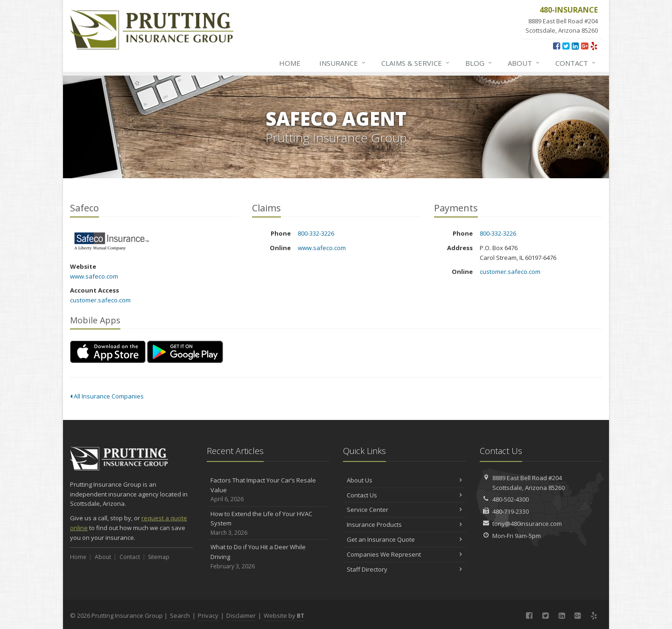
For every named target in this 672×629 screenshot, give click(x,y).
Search (180, 615)
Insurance (343, 63)
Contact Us (404, 495)
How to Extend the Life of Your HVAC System (268, 524)
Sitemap (159, 557)
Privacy (208, 615)
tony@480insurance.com (527, 524)
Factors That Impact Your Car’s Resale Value (268, 490)
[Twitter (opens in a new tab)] (566, 46)
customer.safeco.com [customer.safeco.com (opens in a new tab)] (100, 300)
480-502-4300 (511, 499)
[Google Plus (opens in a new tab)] (584, 46)
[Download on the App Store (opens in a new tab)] (108, 352)
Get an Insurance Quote (404, 539)
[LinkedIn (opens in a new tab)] (575, 46)
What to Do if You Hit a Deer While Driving (268, 557)
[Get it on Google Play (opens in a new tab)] (185, 352)
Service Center (404, 510)
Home (290, 63)
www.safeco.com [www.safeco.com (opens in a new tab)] (94, 276)
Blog (479, 63)
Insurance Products (404, 524)
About (524, 63)
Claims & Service (416, 63)
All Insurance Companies (107, 396)
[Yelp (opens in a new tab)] (594, 46)
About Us (404, 480)
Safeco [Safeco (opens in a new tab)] (112, 241)
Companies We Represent (404, 554)
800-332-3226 (316, 233)
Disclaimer (241, 615)
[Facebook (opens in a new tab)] (556, 46)
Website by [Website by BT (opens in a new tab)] (284, 615)
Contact (576, 63)
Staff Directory (404, 569)
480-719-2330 (511, 511)
